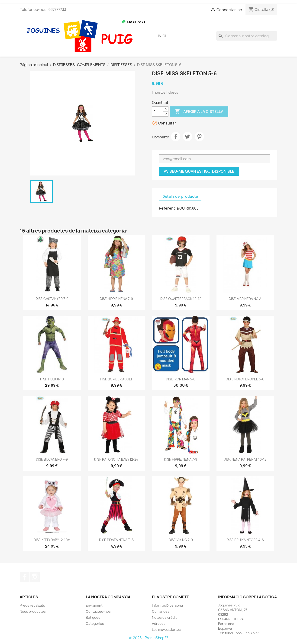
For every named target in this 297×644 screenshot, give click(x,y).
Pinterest (199, 137)
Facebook (25, 577)
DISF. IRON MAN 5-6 (181, 379)
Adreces (159, 623)
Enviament (94, 605)
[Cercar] (247, 36)
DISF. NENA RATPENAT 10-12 (245, 459)
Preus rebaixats (32, 605)
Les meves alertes (166, 630)
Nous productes (33, 611)
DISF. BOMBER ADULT (116, 379)
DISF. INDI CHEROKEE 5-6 (245, 379)
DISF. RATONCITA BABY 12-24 (116, 459)
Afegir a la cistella (199, 112)
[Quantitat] (158, 112)
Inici (162, 36)
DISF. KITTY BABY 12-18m (52, 540)
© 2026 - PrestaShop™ (148, 638)
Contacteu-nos (98, 611)
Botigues (93, 617)
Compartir (176, 137)
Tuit (187, 137)
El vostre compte (171, 597)
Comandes (161, 611)
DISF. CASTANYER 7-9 (52, 299)
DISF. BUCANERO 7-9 (52, 459)
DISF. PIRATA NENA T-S (116, 540)
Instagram (35, 577)
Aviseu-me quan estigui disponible (199, 171)
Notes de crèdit (164, 617)
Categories (95, 623)
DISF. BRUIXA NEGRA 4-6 (245, 540)
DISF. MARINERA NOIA (245, 299)
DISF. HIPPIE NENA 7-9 (116, 299)
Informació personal (168, 605)
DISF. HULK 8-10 (52, 379)
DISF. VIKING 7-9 (181, 540)
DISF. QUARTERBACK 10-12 (181, 299)
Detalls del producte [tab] (180, 196)
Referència (169, 208)
